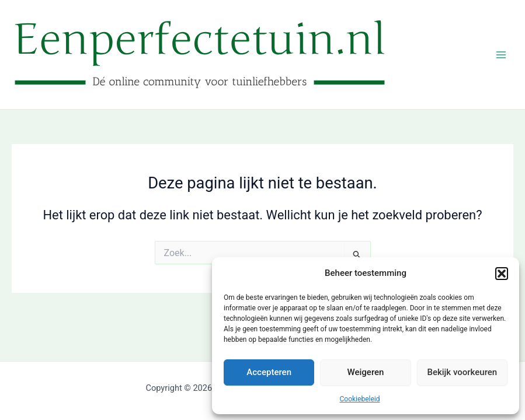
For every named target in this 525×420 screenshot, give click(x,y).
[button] (502, 274)
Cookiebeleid (360, 399)
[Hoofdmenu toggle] (501, 55)
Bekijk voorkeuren (462, 372)
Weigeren (366, 372)
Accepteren (269, 372)
